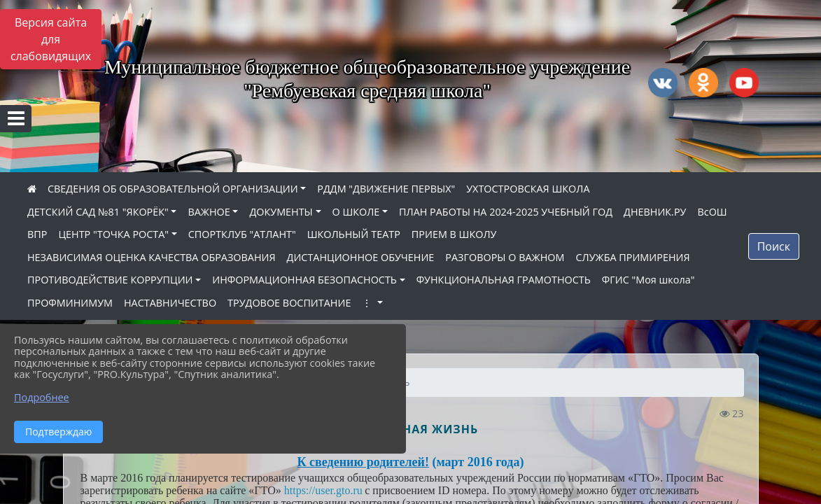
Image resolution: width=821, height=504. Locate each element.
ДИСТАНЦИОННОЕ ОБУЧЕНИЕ (361, 257)
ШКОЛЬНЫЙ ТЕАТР (354, 234)
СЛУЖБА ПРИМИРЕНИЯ (632, 257)
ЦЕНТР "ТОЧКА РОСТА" (113, 234)
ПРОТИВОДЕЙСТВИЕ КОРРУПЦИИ (110, 280)
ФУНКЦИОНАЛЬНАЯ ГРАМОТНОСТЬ (504, 280)
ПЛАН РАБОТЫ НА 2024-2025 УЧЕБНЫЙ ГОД (506, 212)
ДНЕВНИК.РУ (655, 212)
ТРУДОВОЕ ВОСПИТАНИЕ (289, 303)
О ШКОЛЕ (356, 212)
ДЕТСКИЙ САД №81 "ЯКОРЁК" (98, 212)
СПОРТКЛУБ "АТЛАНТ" (242, 234)
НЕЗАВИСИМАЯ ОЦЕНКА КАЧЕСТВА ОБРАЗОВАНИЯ (152, 257)
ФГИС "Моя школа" (648, 280)
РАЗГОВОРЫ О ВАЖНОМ (505, 257)
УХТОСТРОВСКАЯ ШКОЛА (528, 189)
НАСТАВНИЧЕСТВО (170, 303)
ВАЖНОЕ (209, 212)
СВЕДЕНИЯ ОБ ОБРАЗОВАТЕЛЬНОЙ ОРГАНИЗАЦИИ (173, 189)
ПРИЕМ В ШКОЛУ (454, 234)
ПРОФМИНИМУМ (70, 303)
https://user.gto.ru (323, 490)
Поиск (774, 246)
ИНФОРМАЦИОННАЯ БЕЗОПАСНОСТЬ (304, 280)
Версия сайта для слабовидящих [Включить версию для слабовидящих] (51, 39)
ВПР (37, 234)
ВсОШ (712, 212)
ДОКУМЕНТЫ (281, 212)
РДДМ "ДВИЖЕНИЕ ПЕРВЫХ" (386, 189)
